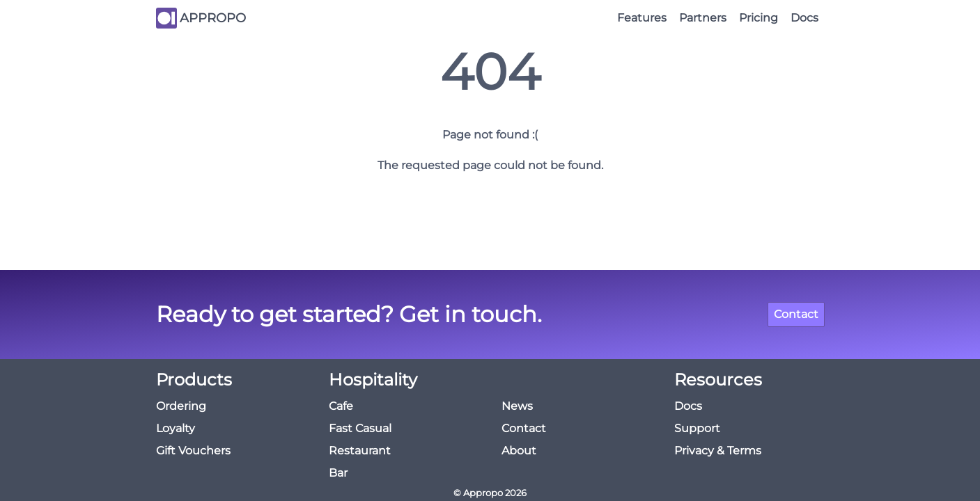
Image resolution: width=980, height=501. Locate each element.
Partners (703, 18)
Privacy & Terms (718, 451)
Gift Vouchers (193, 451)
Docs (804, 18)
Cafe (341, 406)
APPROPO (213, 18)
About (519, 451)
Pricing (759, 18)
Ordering (181, 406)
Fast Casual (360, 428)
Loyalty (176, 428)
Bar (338, 473)
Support (697, 428)
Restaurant (360, 451)
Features (642, 18)
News (517, 406)
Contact (796, 314)
